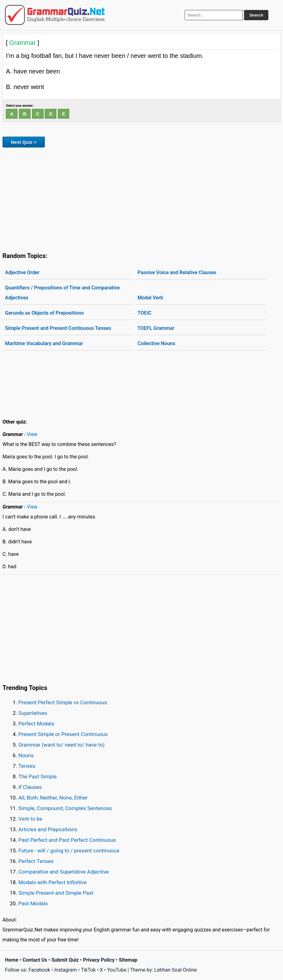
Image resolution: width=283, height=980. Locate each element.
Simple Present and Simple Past (56, 893)
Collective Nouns (156, 343)
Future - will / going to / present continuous (69, 851)
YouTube (117, 970)
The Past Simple (38, 776)
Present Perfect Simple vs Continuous (63, 702)
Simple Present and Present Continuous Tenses (58, 328)
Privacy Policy (99, 960)
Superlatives (33, 713)
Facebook (39, 970)
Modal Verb (150, 298)
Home (12, 960)
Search (256, 15)
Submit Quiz (65, 960)
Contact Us (35, 960)
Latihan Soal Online (175, 970)
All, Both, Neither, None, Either (53, 798)
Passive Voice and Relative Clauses (177, 272)
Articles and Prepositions (48, 829)
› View (31, 434)
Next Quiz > (24, 142)
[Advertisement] (141, 199)
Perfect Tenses (36, 861)
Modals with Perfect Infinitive (52, 882)
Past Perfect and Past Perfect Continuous (67, 840)
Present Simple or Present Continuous (63, 734)
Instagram (65, 970)
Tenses (27, 766)
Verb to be (30, 819)
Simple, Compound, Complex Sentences (65, 808)
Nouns (26, 755)
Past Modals (33, 903)
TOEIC (145, 313)
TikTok (88, 970)
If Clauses (30, 787)
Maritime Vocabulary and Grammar (44, 343)
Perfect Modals (36, 724)
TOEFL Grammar (156, 328)
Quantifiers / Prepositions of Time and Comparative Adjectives (62, 293)
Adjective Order (22, 272)
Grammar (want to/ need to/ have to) (61, 745)
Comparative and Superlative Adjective (64, 872)
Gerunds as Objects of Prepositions (44, 313)
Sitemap (128, 960)
